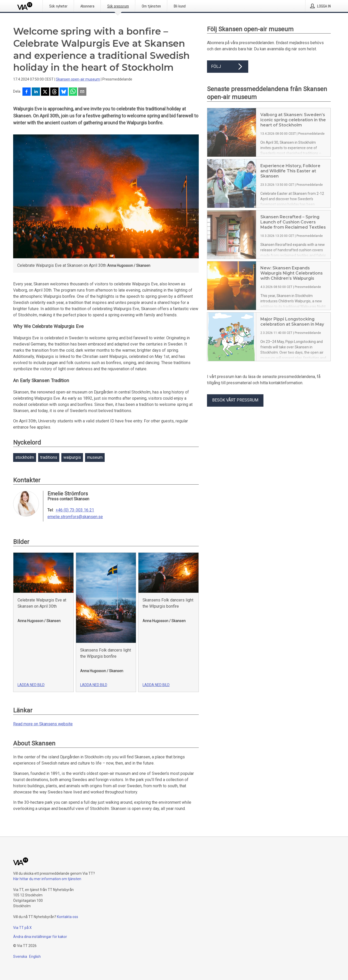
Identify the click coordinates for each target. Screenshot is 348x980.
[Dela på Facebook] (27, 92)
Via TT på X (22, 928)
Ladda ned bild (31, 685)
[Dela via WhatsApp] (73, 92)
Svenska (20, 957)
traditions (49, 457)
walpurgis (72, 457)
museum (95, 457)
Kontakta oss (68, 917)
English (35, 957)
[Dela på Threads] (54, 92)
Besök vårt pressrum (235, 400)
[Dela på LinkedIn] (36, 92)
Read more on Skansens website (43, 724)
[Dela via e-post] (82, 92)
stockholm (25, 457)
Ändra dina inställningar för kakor (40, 937)
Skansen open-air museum (78, 79)
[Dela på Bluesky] (64, 92)
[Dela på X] (45, 92)
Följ (228, 67)
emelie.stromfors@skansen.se (75, 517)
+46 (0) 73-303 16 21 (75, 510)
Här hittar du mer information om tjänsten (47, 879)
